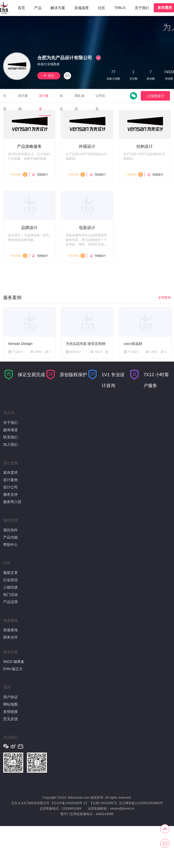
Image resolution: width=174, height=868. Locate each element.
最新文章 (10, 573)
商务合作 (10, 637)
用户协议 (10, 697)
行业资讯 (10, 580)
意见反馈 (10, 719)
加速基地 (10, 630)
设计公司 (10, 487)
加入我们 (10, 444)
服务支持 (10, 494)
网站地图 (10, 704)
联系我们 (10, 437)
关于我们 (142, 8)
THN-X (120, 8)
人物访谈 (10, 587)
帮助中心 (10, 545)
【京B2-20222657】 (104, 803)
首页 (21, 8)
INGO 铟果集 (14, 662)
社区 (102, 8)
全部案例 (164, 297)
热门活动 (10, 595)
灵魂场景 (82, 8)
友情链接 (10, 712)
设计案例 (10, 480)
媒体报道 (10, 430)
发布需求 (10, 473)
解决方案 (58, 8)
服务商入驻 (12, 502)
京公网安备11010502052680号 (141, 803)
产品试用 (10, 602)
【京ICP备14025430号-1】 (69, 803)
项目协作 (10, 530)
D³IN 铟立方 (13, 669)
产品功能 (10, 537)
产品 (38, 8)
